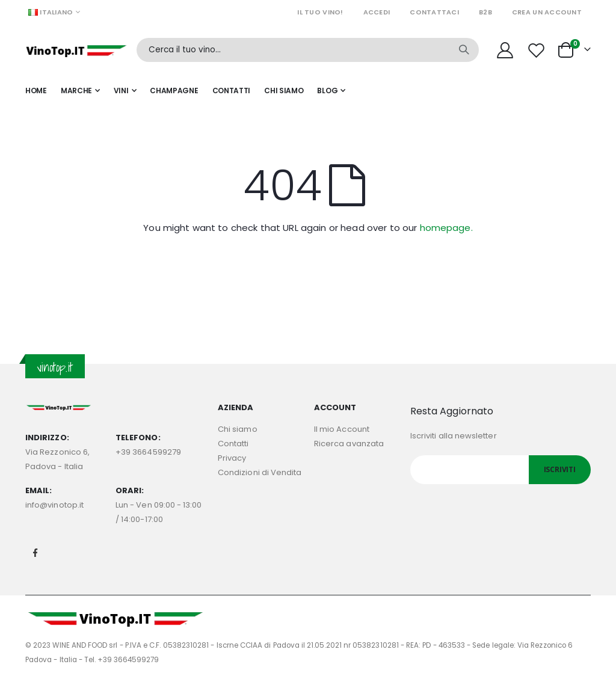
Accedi (377, 12)
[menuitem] (331, 91)
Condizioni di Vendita (260, 472)
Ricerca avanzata (349, 444)
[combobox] (308, 50)
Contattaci (434, 12)
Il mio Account (342, 429)
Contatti (233, 444)
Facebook (35, 553)
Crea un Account (547, 12)
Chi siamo (238, 429)
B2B (485, 12)
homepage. (446, 228)
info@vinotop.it (54, 505)
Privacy (232, 458)
